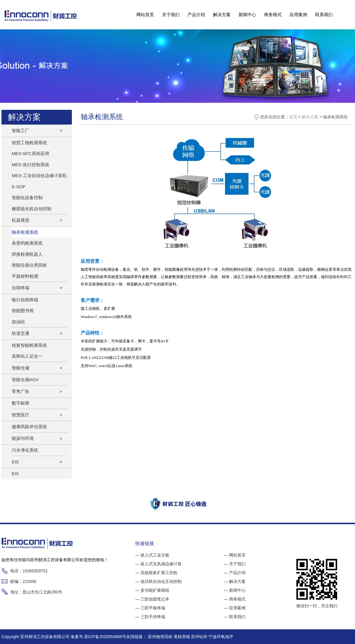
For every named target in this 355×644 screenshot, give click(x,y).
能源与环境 (23, 438)
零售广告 (21, 391)
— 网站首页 (235, 555)
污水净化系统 (25, 450)
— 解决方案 (235, 581)
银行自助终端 (25, 300)
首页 (293, 117)
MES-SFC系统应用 (31, 153)
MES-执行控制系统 (31, 165)
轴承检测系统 (25, 232)
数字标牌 (21, 403)
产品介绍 (196, 15)
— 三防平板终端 (150, 608)
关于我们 (171, 15)
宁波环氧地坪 (221, 637)
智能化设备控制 (27, 197)
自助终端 (21, 288)
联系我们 (324, 15)
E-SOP (19, 187)
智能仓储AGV (25, 380)
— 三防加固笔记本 (152, 599)
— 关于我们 (235, 564)
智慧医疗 (21, 415)
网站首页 (145, 15)
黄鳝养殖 (182, 637)
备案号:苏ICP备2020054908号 (98, 637)
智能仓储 (21, 368)
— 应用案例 (235, 608)
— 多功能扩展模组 (152, 590)
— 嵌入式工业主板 (152, 555)
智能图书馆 (23, 311)
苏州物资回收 (161, 637)
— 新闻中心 (235, 590)
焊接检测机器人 (27, 254)
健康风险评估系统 (29, 427)
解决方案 (222, 15)
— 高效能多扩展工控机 (156, 573)
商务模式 (273, 15)
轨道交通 (21, 333)
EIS (15, 462)
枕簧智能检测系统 (29, 345)
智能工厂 (21, 131)
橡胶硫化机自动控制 (32, 209)
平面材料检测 (25, 276)
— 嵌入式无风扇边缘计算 (158, 564)
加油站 (18, 322)
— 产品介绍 (235, 573)
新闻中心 (247, 15)
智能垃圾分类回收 (29, 265)
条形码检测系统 (27, 243)
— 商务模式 (235, 599)
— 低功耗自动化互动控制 (158, 581)
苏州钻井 (200, 637)
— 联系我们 (235, 617)
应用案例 (298, 15)
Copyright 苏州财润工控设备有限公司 (36, 637)
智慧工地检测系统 (29, 143)
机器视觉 (21, 220)
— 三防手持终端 (150, 617)
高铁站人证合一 (27, 356)
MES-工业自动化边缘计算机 (39, 175)
